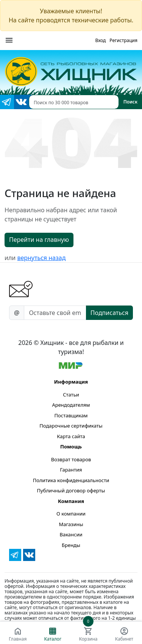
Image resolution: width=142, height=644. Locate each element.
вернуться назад (41, 258)
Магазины (71, 524)
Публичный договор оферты (71, 490)
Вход (100, 40)
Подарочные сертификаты (71, 426)
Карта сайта (71, 436)
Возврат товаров (71, 459)
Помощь (71, 447)
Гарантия (71, 470)
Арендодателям (71, 405)
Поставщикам (71, 415)
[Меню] (9, 41)
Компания (71, 501)
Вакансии (71, 534)
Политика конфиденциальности (71, 480)
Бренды (71, 545)
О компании (71, 514)
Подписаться (109, 313)
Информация (71, 382)
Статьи (71, 395)
